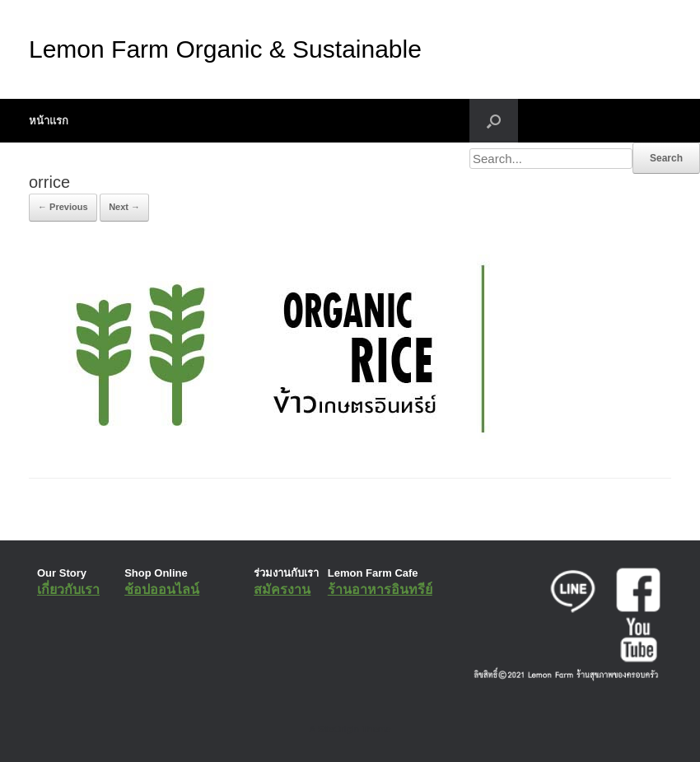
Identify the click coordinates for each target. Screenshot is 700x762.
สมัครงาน (282, 589)
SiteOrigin (338, 729)
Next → (124, 207)
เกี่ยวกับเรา (68, 589)
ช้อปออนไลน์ (162, 589)
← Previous (63, 207)
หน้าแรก (49, 121)
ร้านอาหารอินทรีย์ (380, 589)
